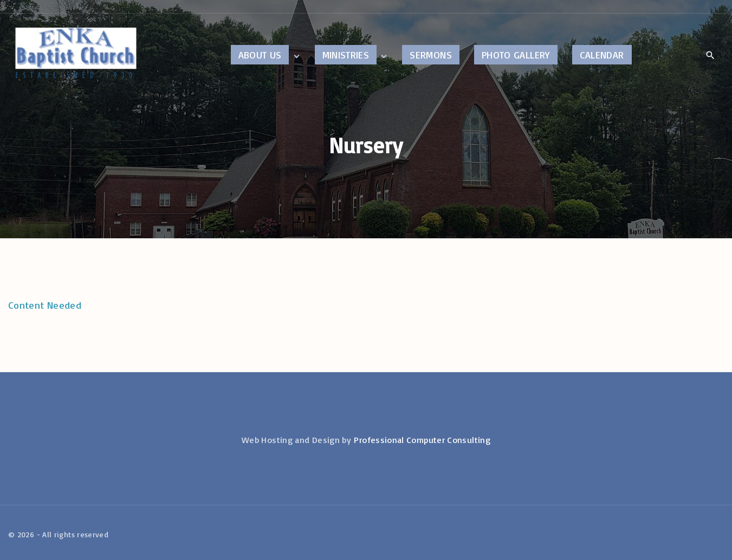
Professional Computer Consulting (422, 440)
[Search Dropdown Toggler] (710, 55)
